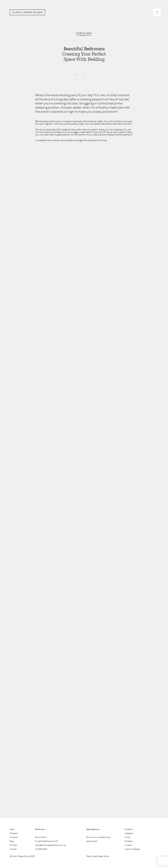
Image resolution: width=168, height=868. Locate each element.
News (84, 75)
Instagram (129, 833)
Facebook (129, 829)
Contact (13, 849)
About (12, 829)
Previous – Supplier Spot (77, 75)
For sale (13, 845)
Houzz (127, 837)
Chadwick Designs (132, 849)
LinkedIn (128, 845)
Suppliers (14, 833)
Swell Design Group (101, 856)
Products (14, 837)
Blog (12, 841)
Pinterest (128, 841)
